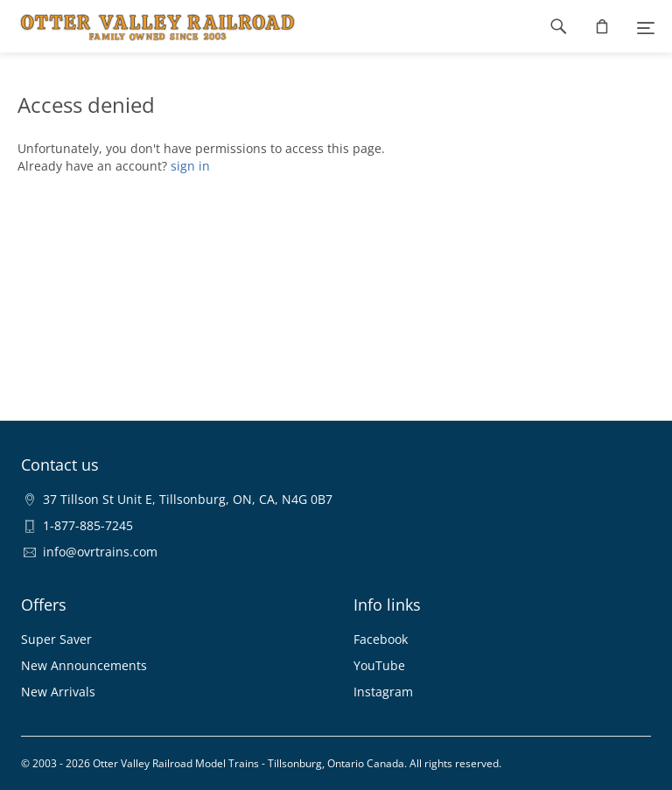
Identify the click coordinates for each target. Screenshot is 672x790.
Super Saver (56, 639)
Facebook (381, 639)
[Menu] (646, 26)
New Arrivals (58, 692)
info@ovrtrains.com (100, 552)
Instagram (383, 692)
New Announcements (84, 665)
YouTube (379, 665)
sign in (190, 166)
